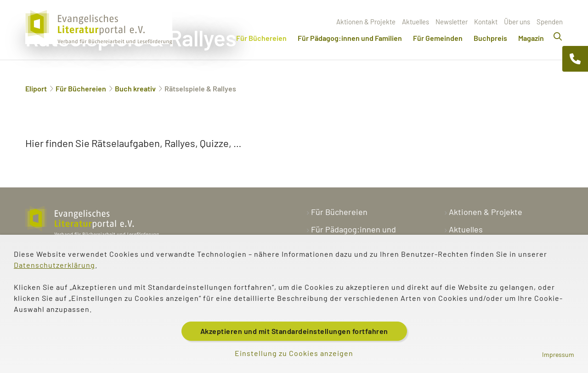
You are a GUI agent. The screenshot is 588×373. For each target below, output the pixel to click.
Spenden (550, 22)
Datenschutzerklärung (54, 265)
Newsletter (452, 22)
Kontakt (486, 22)
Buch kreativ (135, 88)
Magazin (531, 38)
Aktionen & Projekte (366, 22)
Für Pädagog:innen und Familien (350, 38)
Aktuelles (416, 22)
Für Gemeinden (438, 38)
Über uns (517, 22)
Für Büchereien (261, 38)
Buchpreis (490, 38)
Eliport (36, 88)
